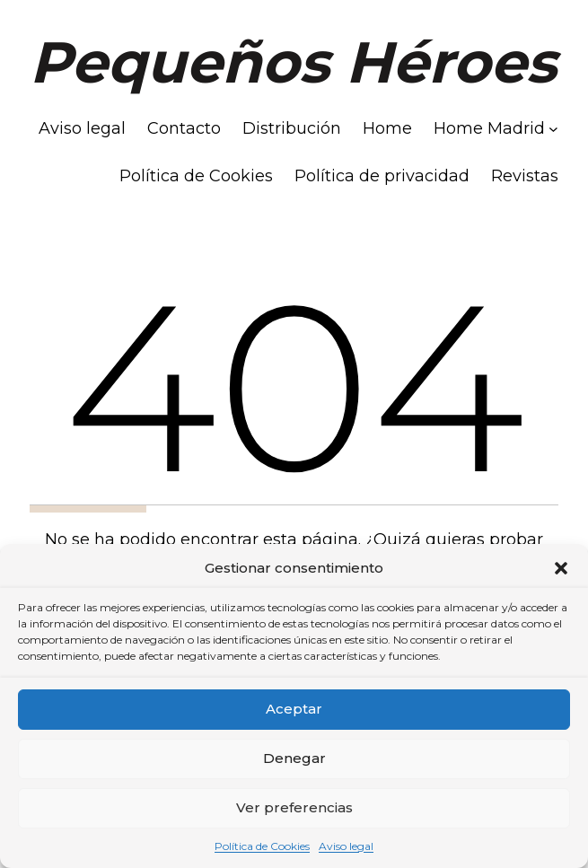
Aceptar (294, 709)
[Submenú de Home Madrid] (553, 129)
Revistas (525, 176)
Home (387, 128)
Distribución (292, 128)
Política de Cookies (262, 846)
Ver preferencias (294, 807)
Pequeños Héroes (293, 62)
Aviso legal (346, 846)
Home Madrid (489, 128)
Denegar (294, 758)
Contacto (184, 128)
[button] (561, 568)
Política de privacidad (382, 176)
